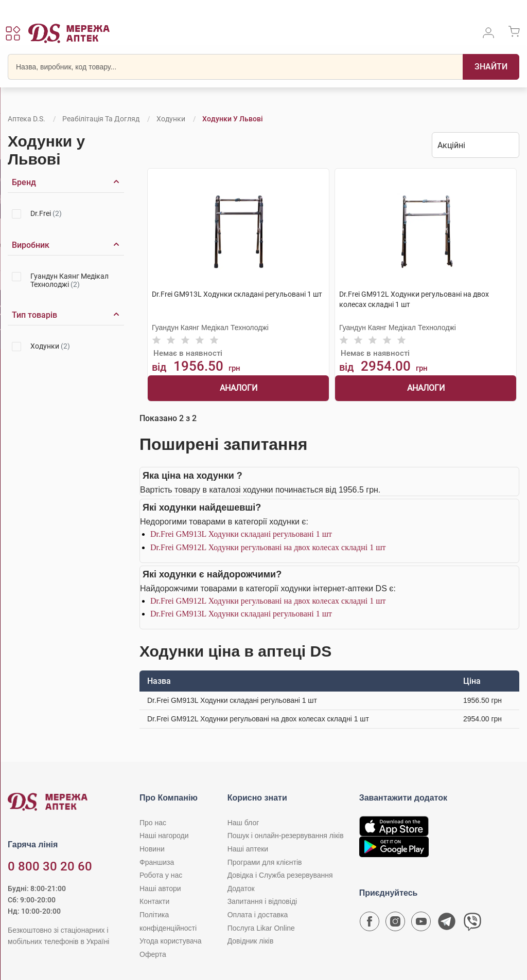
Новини (152, 849)
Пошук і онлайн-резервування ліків (286, 836)
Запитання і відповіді (262, 901)
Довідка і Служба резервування (280, 875)
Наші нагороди (164, 836)
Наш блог (243, 823)
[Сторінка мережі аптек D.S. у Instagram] (395, 924)
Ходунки (171, 119)
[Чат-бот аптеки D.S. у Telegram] (447, 924)
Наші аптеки (248, 849)
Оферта (153, 954)
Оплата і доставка (258, 915)
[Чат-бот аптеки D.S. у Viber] (472, 924)
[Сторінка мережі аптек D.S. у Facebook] (370, 924)
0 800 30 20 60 (50, 866)
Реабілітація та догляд (101, 119)
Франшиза (157, 862)
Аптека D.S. (27, 119)
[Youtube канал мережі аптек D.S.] (421, 924)
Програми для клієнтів (265, 862)
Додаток (241, 888)
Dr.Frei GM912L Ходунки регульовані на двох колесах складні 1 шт (268, 547)
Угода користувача (170, 941)
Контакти (154, 901)
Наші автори (160, 888)
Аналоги (239, 388)
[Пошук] (491, 67)
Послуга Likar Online (261, 928)
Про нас (153, 823)
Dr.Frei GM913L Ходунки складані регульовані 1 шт (241, 534)
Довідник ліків (251, 941)
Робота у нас (161, 875)
